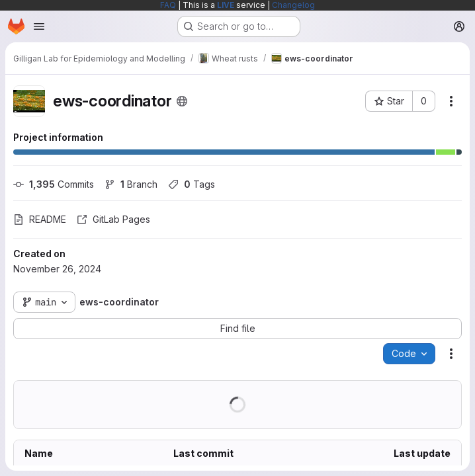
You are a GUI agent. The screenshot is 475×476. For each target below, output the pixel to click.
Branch (131, 184)
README (40, 219)
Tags (192, 184)
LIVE (226, 5)
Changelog (293, 5)
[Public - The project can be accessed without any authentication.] (182, 101)
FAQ (168, 5)
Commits (54, 184)
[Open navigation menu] (39, 26)
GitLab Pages (113, 219)
